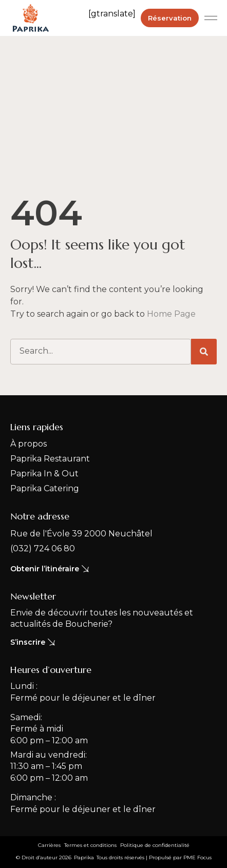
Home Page (171, 314)
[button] (211, 18)
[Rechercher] (204, 352)
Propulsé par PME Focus (180, 857)
